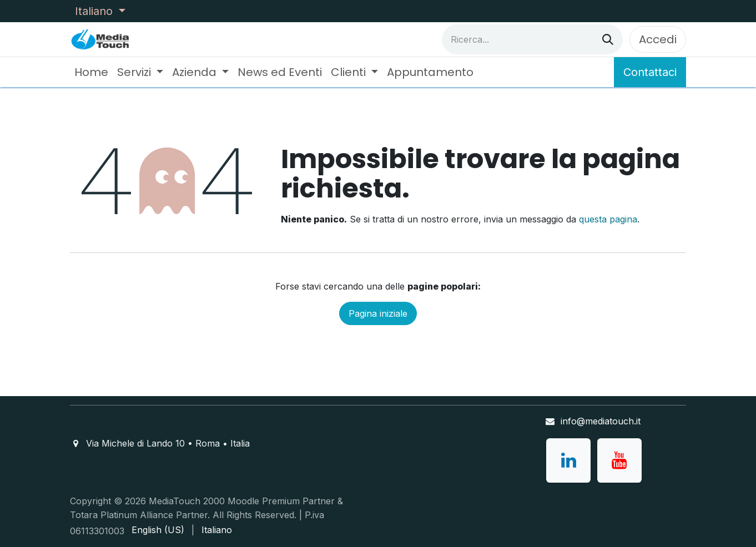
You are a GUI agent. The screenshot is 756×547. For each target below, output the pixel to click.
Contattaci (650, 72)
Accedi (658, 39)
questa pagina (608, 219)
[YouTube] (619, 460)
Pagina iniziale (378, 313)
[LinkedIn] (568, 460)
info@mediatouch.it (601, 421)
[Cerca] (608, 39)
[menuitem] (91, 72)
